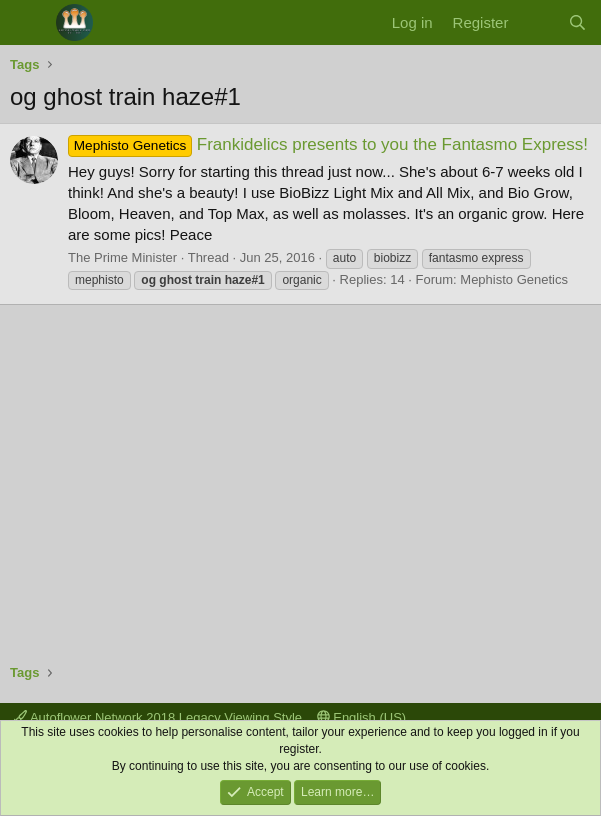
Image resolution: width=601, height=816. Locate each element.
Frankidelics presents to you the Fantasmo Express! (328, 144)
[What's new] (537, 22)
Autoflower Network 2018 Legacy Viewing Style (158, 717)
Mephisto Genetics (514, 279)
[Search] (577, 22)
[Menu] (27, 23)
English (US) (362, 717)
